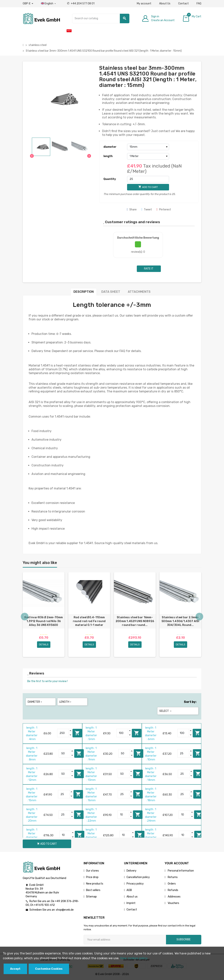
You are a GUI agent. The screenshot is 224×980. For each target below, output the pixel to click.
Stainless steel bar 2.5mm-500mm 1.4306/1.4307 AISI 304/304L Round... (180, 621)
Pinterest (164, 210)
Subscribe (184, 940)
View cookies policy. (134, 958)
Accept (15, 969)
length (108, 156)
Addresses (174, 897)
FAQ (199, 4)
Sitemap (91, 897)
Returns (172, 877)
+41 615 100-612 (44, 905)
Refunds (173, 890)
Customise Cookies (49, 969)
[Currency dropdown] (28, 4)
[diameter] (148, 147)
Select (166, 711)
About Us (165, 4)
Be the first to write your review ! (48, 681)
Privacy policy (135, 884)
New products (95, 884)
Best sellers (93, 890)
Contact (183, 4)
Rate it (149, 269)
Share (132, 210)
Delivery (131, 871)
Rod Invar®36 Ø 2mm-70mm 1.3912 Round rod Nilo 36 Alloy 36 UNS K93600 (44, 621)
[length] (148, 156)
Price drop (92, 877)
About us (132, 897)
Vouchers (173, 903)
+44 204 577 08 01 (81, 4)
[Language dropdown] (49, 4)
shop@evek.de (65, 910)
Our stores (92, 871)
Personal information (180, 871)
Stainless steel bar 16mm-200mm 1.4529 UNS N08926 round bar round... (135, 621)
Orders (171, 884)
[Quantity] (148, 179)
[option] (44, 615)
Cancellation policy (138, 877)
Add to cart (77, 733)
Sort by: (190, 702)
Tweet (147, 210)
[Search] (101, 18)
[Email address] (125, 940)
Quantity (110, 179)
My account (144, 4)
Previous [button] (25, 617)
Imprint (131, 903)
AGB (129, 890)
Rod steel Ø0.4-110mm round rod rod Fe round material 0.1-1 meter (89, 621)
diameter (110, 147)
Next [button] (199, 617)
